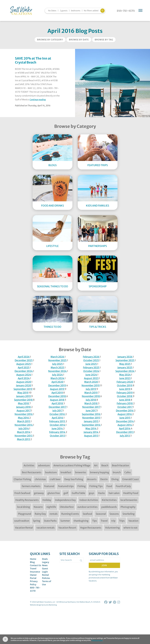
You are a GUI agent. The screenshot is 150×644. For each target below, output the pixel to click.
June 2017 (91, 411)
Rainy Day (40, 514)
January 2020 (24, 385)
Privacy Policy (34, 583)
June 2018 (125, 400)
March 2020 (91, 382)
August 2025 (24, 364)
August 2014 (125, 425)
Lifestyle (52, 246)
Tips (95, 521)
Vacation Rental (24, 528)
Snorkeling (129, 514)
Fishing (82, 486)
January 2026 (125, 357)
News (45, 565)
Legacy (46, 562)
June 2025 (91, 364)
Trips (122, 521)
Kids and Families (98, 206)
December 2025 (24, 360)
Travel (104, 521)
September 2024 (125, 371)
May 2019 (23, 393)
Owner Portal (33, 576)
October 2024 (91, 371)
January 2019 (24, 396)
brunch (117, 472)
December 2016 (125, 411)
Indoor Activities (89, 500)
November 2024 (58, 371)
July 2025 (58, 364)
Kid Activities (109, 500)
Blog (32, 562)
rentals (54, 514)
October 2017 (125, 407)
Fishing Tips (96, 486)
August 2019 (57, 389)
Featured (49, 486)
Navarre (38, 507)
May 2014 (91, 429)
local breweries (129, 500)
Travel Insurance (35, 570)
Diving (115, 479)
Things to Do (52, 327)
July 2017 (58, 411)
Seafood (87, 514)
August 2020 (24, 382)
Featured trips (66, 486)
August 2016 (125, 414)
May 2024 (125, 375)
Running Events (70, 514)
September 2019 (23, 389)
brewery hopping (99, 472)
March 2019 (91, 393)
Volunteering (112, 528)
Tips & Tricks (98, 327)
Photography (128, 507)
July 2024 (58, 375)
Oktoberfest (67, 507)
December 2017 (58, 407)
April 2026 (24, 357)
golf (66, 493)
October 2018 (125, 396)
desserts (92, 479)
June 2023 (125, 378)
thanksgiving (81, 521)
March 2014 (24, 432)
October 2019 (125, 385)
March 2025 (58, 368)
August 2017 (24, 411)
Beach (105, 465)
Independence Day (65, 500)
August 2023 (91, 378)
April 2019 (57, 393)
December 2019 (57, 385)
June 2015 (125, 418)
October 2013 (58, 436)
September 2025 (125, 360)
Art (96, 465)
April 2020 (58, 382)
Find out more (97, 640)
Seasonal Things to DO (53, 286)
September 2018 (24, 400)
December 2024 (24, 371)
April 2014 (125, 429)
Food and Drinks (53, 206)
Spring (37, 521)
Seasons (114, 514)
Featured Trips (98, 165)
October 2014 (58, 425)
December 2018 (57, 396)
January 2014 (91, 432)
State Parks (50, 521)
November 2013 (24, 436)
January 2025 (125, 368)
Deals (45, 559)
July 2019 (91, 389)
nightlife (51, 507)
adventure (44, 465)
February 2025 (91, 368)
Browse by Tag (104, 40)
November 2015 (91, 418)
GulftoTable (78, 493)
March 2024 (58, 378)
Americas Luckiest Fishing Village (72, 465)
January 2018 (24, 407)
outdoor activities (88, 507)
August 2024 (24, 375)
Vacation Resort (67, 528)
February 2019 (125, 393)
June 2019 (125, 389)
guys (92, 493)
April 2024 (24, 378)
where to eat (131, 528)
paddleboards (109, 507)
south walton (22, 521)
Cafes (128, 472)
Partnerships (98, 246)
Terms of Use (47, 583)
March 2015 (24, 421)
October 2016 (57, 414)
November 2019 (91, 385)
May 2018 (24, 403)
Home (33, 559)
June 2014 (57, 429)
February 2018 (125, 403)
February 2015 (57, 421)
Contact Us (36, 565)
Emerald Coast (131, 479)
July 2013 (125, 436)
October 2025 (91, 360)
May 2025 (125, 364)
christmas (40, 479)
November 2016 (24, 414)
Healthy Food (131, 493)
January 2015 (91, 421)
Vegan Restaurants (91, 528)
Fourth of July (123, 486)
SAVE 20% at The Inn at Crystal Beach (33, 60)
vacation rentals (46, 528)
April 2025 (24, 368)
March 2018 (91, 403)
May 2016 (24, 418)
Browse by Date (79, 40)
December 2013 (125, 432)
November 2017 (91, 407)
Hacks (101, 493)
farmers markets (31, 486)
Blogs (53, 165)
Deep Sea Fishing (74, 479)
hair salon (114, 493)
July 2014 (24, 429)
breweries (81, 472)
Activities (29, 465)
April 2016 (58, 418)
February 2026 (91, 357)
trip (113, 521)
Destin (104, 479)
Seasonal (101, 514)
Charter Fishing (22, 479)
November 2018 (91, 396)
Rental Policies (46, 576)
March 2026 (58, 357)
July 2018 (91, 400)
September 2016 (91, 414)
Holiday (47, 500)
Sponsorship (98, 286)
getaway (39, 493)
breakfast (66, 472)
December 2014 (125, 421)
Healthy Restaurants (27, 500)
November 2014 (24, 425)
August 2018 (57, 400)
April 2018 (57, 403)
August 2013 (91, 436)
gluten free (54, 493)
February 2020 (125, 382)
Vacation (133, 521)
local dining (24, 507)
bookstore (51, 472)
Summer (65, 521)
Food (109, 486)
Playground (25, 514)
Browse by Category (50, 40)
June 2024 (91, 375)
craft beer (55, 479)
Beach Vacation (120, 465)
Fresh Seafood (22, 493)
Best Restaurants (32, 472)
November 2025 (58, 360)
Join (104, 565)
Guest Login (45, 570)
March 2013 (24, 439)
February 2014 (57, 432)
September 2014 (91, 425)
